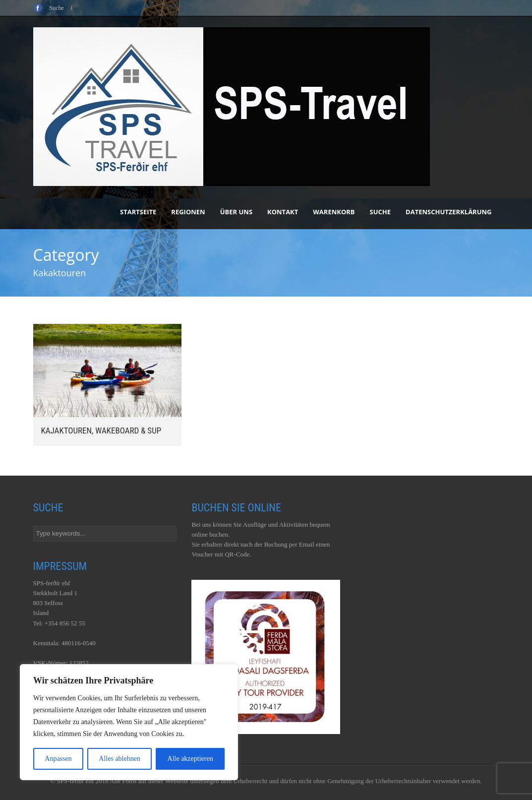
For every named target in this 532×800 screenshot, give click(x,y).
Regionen (188, 212)
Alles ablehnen (119, 759)
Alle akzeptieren (190, 759)
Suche (381, 212)
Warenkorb (334, 212)
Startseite (138, 212)
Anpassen (58, 759)
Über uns (236, 212)
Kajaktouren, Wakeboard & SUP (101, 431)
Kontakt (283, 212)
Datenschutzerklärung (448, 212)
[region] (129, 722)
